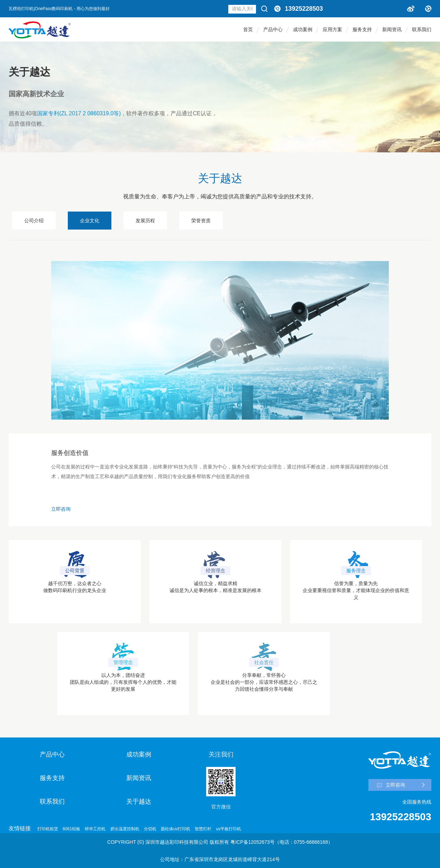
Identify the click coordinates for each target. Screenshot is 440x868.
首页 (248, 29)
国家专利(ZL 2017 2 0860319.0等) (79, 113)
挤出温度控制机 (125, 829)
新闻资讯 (392, 29)
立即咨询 (61, 509)
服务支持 (362, 29)
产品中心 (273, 29)
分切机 (150, 829)
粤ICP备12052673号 (253, 842)
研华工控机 (95, 829)
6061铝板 (71, 829)
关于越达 (139, 802)
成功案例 (303, 29)
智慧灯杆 (203, 829)
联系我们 (422, 29)
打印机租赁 (48, 829)
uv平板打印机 (229, 829)
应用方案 (332, 29)
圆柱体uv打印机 (176, 829)
